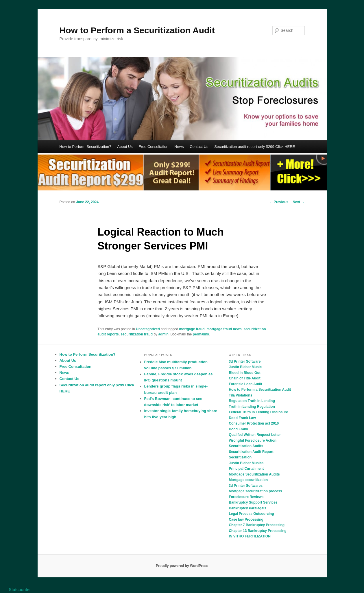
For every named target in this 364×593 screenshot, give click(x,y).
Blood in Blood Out (244, 373)
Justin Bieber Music (245, 367)
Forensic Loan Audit (245, 384)
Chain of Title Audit (244, 378)
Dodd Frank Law (242, 418)
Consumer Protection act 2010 (254, 423)
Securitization (240, 457)
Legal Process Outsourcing (251, 514)
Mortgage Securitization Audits (254, 474)
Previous (279, 202)
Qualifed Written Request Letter (255, 435)
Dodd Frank (238, 429)
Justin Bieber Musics (246, 463)
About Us (125, 147)
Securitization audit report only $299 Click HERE (255, 147)
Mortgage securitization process (255, 491)
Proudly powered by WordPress (182, 566)
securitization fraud (137, 334)
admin (163, 334)
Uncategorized (148, 329)
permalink (201, 334)
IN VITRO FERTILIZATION (250, 536)
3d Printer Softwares (246, 486)
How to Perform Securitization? (85, 147)
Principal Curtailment (246, 469)
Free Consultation (154, 147)
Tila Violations (240, 395)
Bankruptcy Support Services (253, 502)
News (179, 147)
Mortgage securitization (248, 480)
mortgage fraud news (224, 329)
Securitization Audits (246, 446)
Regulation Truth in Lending (252, 401)
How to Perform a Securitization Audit (137, 30)
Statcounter (20, 589)
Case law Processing (246, 519)
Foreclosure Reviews (246, 497)
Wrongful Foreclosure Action (253, 440)
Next (299, 202)
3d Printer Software (245, 361)
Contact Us (199, 147)
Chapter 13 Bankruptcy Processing (257, 531)
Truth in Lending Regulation (252, 407)
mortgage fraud (192, 329)
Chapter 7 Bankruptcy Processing (257, 525)
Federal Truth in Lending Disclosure (258, 412)
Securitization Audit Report (251, 452)
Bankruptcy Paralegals (247, 508)
